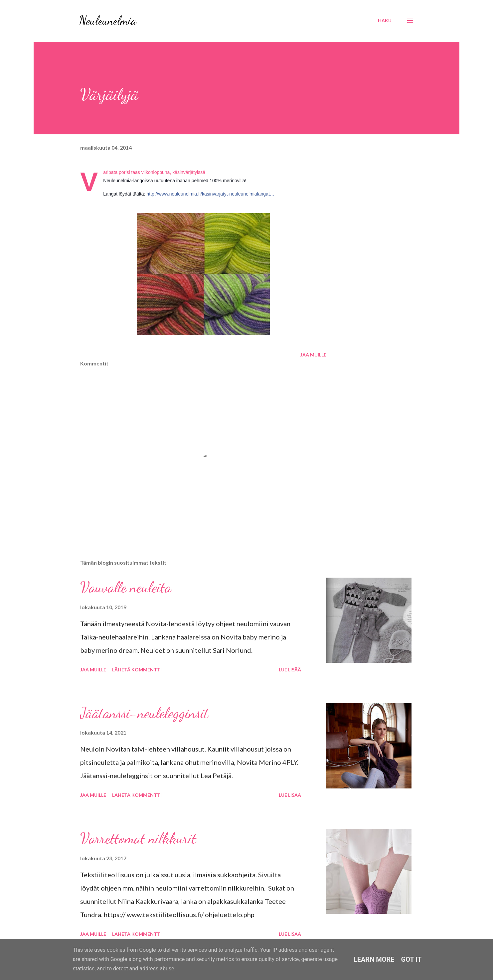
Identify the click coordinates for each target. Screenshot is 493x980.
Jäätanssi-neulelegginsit (144, 713)
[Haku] (385, 21)
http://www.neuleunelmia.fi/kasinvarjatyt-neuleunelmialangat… (210, 194)
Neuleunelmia (108, 20)
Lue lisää (290, 670)
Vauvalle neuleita (126, 587)
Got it (411, 959)
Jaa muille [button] (313, 355)
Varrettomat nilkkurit (138, 838)
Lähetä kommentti (137, 670)
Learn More (374, 959)
